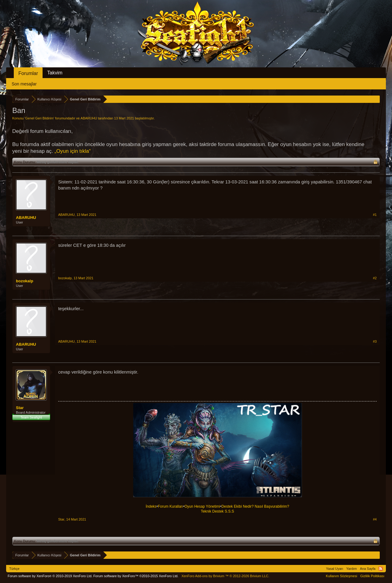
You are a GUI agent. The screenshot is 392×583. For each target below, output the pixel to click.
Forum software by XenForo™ (136, 576)
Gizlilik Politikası (372, 576)
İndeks (151, 506)
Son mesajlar (24, 84)
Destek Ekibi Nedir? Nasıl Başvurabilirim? (255, 506)
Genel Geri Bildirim (39, 118)
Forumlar (28, 73)
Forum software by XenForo (50, 576)
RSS (381, 569)
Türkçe (14, 569)
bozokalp (24, 281)
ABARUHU (89, 118)
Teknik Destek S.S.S (218, 511)
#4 (375, 519)
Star (20, 408)
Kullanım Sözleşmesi (341, 576)
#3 (375, 341)
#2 (375, 278)
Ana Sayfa (368, 569)
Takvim (55, 73)
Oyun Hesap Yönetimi (202, 506)
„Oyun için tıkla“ (73, 151)
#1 (375, 215)
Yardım (352, 569)
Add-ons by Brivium (225, 576)
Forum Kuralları (170, 506)
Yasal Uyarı (335, 569)
